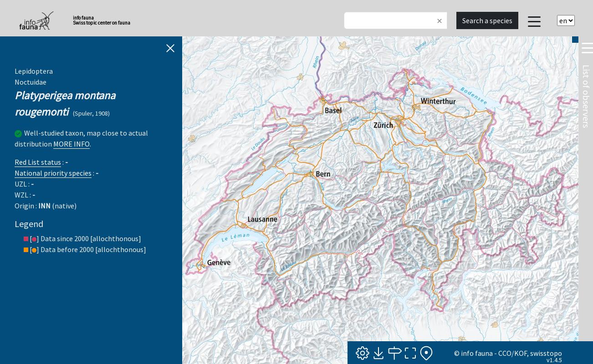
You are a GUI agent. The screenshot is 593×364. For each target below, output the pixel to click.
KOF (521, 353)
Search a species (487, 20)
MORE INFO (72, 144)
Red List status (38, 162)
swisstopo (546, 353)
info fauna (477, 353)
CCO (505, 353)
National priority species (53, 173)
